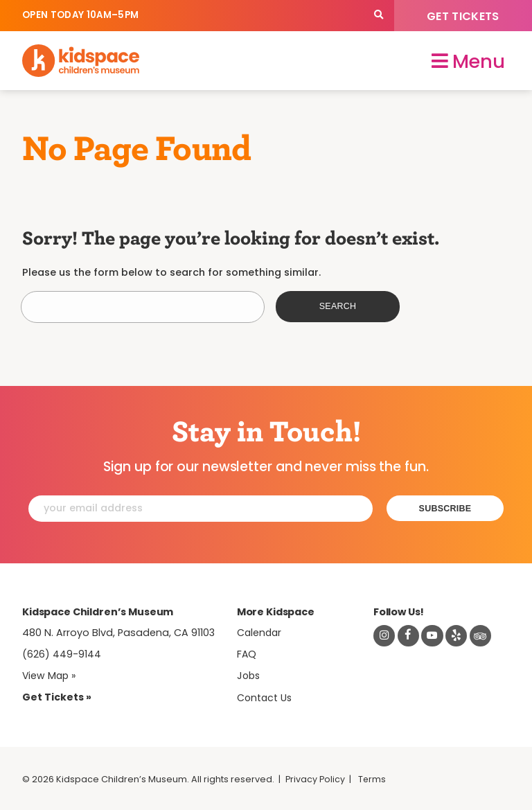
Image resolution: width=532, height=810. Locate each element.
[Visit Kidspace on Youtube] (434, 634)
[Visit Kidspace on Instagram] (384, 634)
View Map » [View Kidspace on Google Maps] (50, 674)
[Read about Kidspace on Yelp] (459, 634)
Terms (374, 778)
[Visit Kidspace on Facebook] (409, 634)
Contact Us (265, 696)
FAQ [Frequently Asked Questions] (247, 653)
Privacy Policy (316, 778)
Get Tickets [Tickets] (463, 16)
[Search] (379, 16)
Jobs (249, 674)
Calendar (260, 631)
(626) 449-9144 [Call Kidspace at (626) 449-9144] (62, 653)
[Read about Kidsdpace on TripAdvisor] (483, 634)
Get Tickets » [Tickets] (57, 696)
